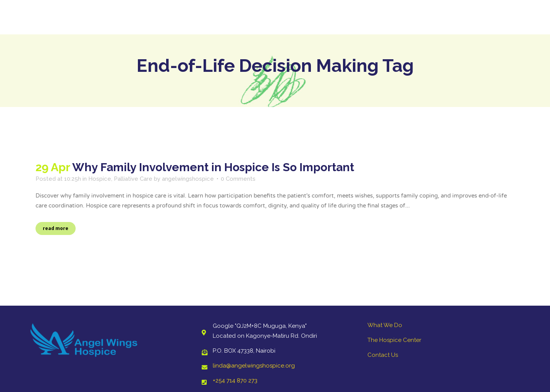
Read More (56, 228)
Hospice (100, 179)
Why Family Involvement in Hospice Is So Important (213, 167)
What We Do (385, 325)
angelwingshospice (188, 179)
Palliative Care (133, 179)
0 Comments (238, 179)
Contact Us (383, 355)
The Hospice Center (394, 340)
